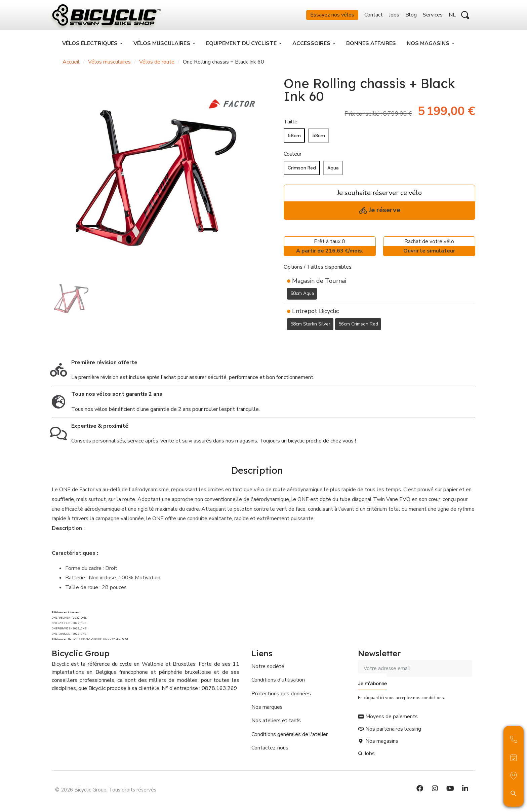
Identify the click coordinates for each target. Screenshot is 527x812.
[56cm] (294, 138)
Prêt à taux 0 (330, 249)
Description (257, 472)
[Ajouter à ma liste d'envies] (288, 342)
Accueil (71, 64)
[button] (465, 16)
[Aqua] (333, 170)
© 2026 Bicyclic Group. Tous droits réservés (106, 790)
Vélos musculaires (109, 64)
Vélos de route (157, 64)
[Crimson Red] (302, 170)
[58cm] (319, 138)
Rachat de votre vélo (429, 249)
